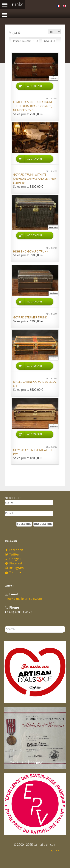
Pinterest (13, 563)
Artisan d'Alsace (23, 696)
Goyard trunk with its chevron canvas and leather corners (35, 179)
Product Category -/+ (24, 41)
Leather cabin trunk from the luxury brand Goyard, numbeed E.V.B (33, 106)
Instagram (14, 568)
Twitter (12, 554)
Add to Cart (35, 86)
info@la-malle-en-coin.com (23, 599)
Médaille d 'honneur (26, 762)
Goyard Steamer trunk (30, 318)
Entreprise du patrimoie (30, 828)
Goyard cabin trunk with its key (34, 452)
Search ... (5, 626)
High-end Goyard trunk (31, 252)
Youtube (13, 572)
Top (54, 851)
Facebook (14, 550)
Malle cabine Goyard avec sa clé (34, 384)
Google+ (13, 559)
